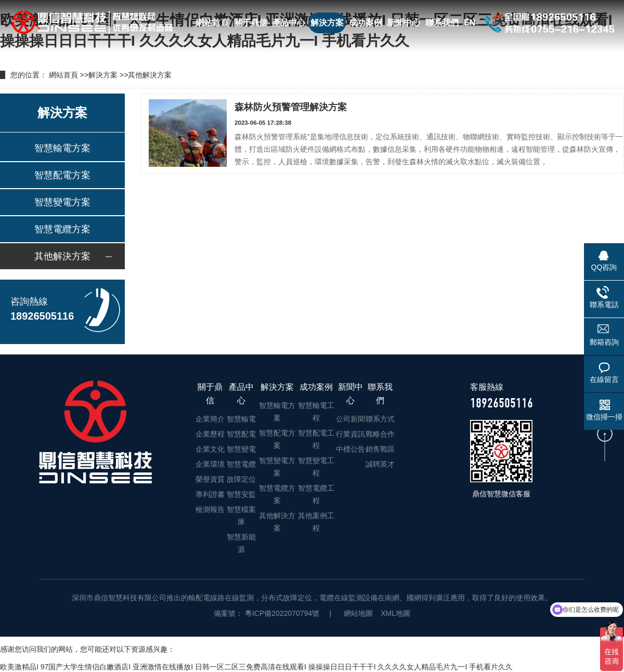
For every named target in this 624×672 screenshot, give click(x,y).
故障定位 (241, 479)
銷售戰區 (380, 449)
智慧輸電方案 (62, 148)
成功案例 (366, 23)
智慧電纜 (241, 464)
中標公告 (350, 449)
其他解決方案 (150, 75)
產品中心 (289, 23)
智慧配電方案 (62, 175)
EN (470, 23)
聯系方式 (380, 419)
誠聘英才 (380, 464)
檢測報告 (210, 509)
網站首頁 (212, 23)
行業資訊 (350, 434)
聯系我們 (442, 23)
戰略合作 (380, 434)
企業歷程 (210, 434)
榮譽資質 (210, 479)
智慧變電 (241, 449)
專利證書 (210, 494)
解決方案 (327, 23)
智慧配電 (241, 434)
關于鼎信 (251, 23)
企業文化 (210, 449)
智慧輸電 (241, 419)
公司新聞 (350, 419)
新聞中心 (404, 23)
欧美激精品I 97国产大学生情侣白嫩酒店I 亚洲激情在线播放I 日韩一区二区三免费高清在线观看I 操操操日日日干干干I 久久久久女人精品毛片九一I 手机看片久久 (256, 667)
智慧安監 (241, 494)
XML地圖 (395, 613)
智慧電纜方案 (62, 229)
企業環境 (210, 464)
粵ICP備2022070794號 (281, 613)
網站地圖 (358, 613)
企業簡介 (210, 419)
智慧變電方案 (62, 202)
